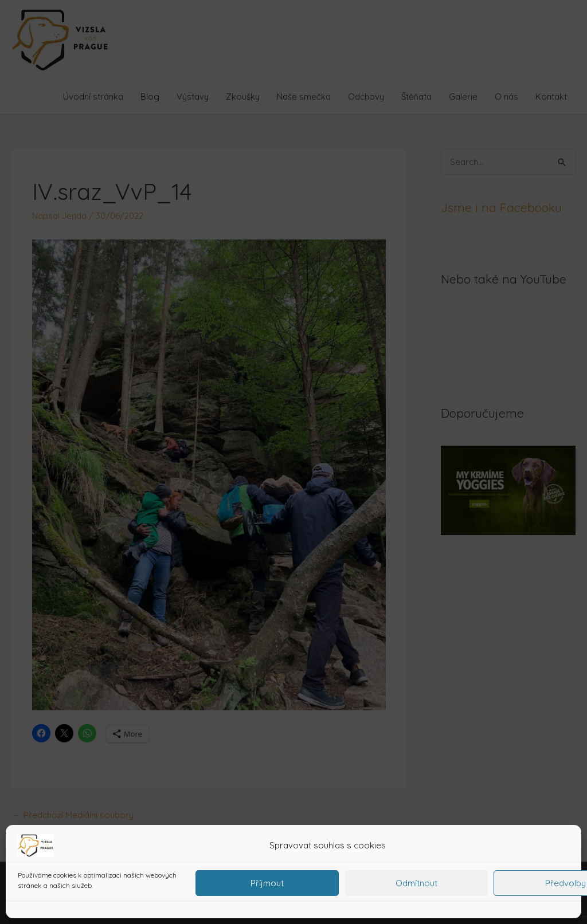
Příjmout (267, 883)
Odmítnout (416, 883)
